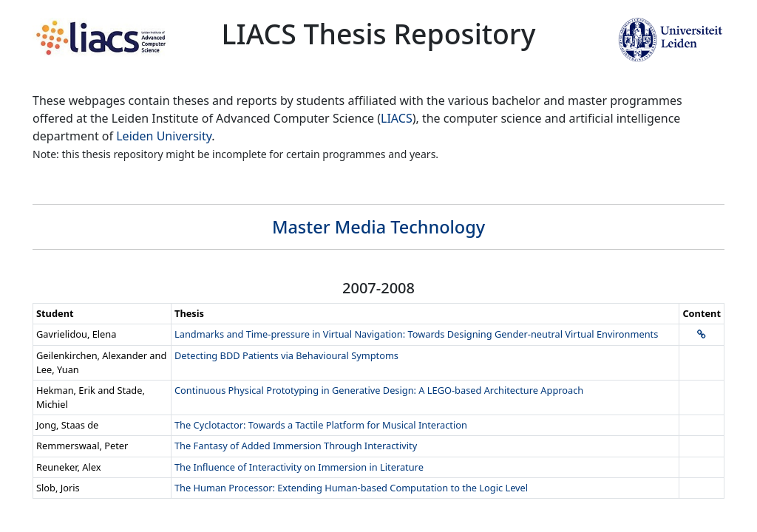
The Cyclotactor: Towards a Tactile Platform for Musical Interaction (321, 425)
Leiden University (164, 136)
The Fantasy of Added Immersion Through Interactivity (296, 446)
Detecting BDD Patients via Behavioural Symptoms (286, 355)
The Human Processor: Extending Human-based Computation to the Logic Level (351, 488)
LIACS (397, 118)
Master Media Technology (378, 227)
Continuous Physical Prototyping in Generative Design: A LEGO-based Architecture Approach (379, 390)
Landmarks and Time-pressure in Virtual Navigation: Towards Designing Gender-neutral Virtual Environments (416, 334)
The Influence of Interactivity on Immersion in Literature (299, 467)
